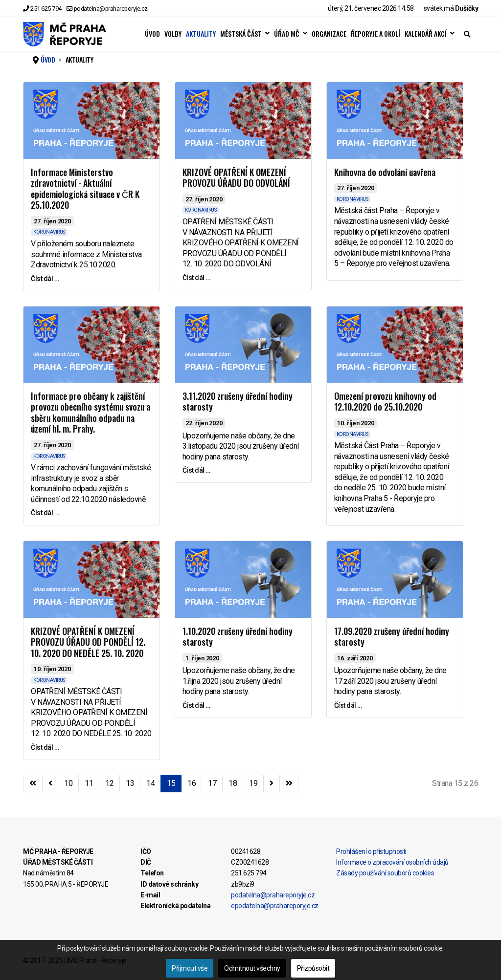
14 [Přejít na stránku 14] (150, 783)
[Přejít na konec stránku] (289, 784)
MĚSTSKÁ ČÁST (241, 34)
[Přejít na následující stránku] (272, 784)
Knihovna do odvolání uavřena (385, 172)
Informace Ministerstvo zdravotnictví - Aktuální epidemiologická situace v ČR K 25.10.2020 (85, 189)
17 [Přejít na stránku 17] (212, 783)
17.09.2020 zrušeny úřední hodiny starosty (392, 637)
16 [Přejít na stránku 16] (192, 783)
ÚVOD (152, 34)
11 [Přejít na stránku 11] (89, 783)
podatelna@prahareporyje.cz (111, 9)
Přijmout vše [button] (190, 968)
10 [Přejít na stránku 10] (68, 783)
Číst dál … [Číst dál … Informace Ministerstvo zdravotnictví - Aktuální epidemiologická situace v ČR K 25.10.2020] (45, 279)
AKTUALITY (201, 34)
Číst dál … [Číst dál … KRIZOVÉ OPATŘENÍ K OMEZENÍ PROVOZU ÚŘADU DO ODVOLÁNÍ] (196, 278)
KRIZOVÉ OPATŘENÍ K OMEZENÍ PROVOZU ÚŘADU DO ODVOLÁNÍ (236, 178)
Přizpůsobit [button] (313, 968)
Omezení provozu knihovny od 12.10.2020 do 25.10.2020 (385, 402)
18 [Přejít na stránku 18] (233, 783)
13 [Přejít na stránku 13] (130, 783)
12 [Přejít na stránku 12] (109, 783)
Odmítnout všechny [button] (252, 968)
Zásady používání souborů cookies (385, 873)
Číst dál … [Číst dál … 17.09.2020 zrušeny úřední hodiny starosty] (348, 705)
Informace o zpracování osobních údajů (392, 862)
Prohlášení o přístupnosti (371, 851)
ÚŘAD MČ (287, 34)
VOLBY (173, 34)
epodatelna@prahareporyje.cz (275, 906)
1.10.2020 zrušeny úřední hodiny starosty (238, 637)
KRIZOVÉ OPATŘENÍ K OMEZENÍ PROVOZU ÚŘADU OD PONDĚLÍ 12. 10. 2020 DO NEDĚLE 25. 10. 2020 (88, 642)
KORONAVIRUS (49, 232)
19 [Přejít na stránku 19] (253, 783)
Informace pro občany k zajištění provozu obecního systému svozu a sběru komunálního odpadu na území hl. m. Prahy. (91, 413)
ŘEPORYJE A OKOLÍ (376, 34)
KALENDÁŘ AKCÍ (426, 34)
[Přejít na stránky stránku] (50, 784)
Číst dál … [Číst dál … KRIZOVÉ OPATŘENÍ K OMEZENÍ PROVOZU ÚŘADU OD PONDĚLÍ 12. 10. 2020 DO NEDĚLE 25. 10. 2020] (45, 747)
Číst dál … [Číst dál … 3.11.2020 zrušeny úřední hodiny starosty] (196, 470)
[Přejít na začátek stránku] (33, 784)
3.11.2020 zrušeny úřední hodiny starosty (238, 402)
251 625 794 (46, 9)
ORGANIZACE (329, 34)
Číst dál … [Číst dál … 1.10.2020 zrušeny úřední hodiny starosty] (196, 705)
